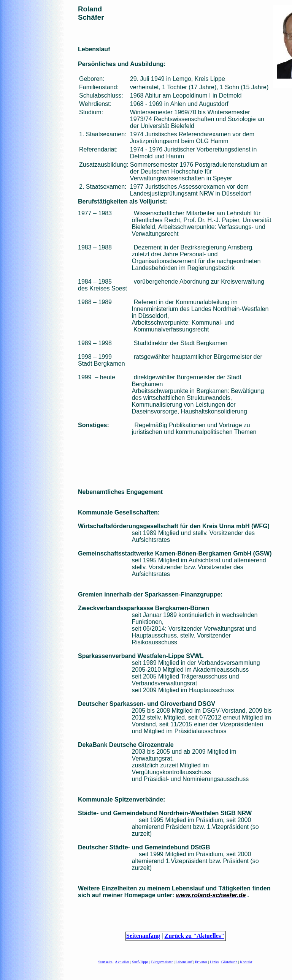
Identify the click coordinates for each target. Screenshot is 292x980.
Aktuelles (122, 962)
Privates (201, 962)
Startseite (106, 962)
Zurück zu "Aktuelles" (194, 936)
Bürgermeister (162, 962)
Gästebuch (229, 962)
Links (214, 962)
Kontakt (246, 962)
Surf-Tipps (140, 962)
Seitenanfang (143, 936)
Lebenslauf (184, 962)
